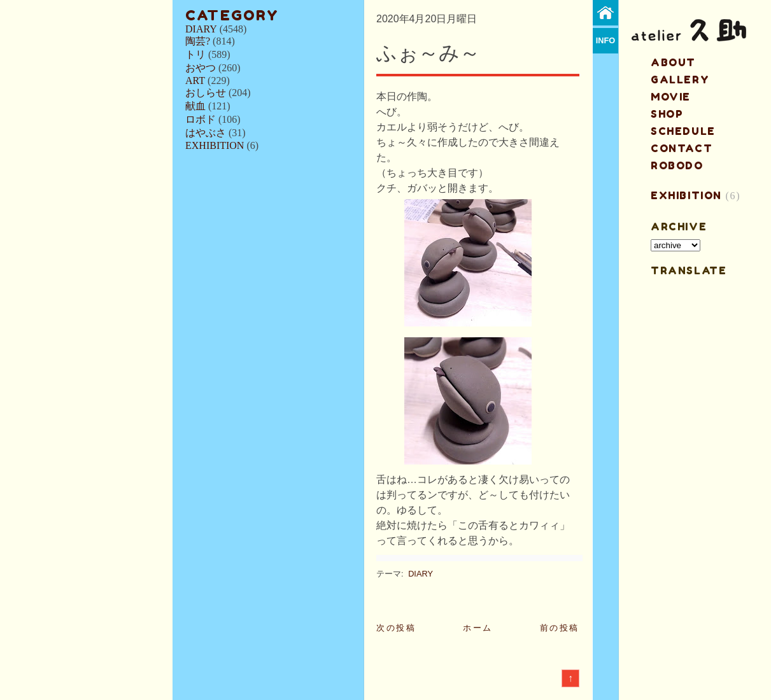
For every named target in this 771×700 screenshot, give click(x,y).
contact (682, 148)
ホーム (478, 628)
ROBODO (677, 165)
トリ (195, 54)
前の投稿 (560, 628)
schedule (683, 131)
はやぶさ (206, 133)
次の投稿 (396, 628)
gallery (680, 80)
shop (667, 114)
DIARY (201, 29)
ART (195, 80)
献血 (195, 106)
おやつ (201, 68)
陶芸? (198, 41)
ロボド (201, 119)
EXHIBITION (215, 145)
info (606, 40)
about (673, 62)
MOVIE (671, 97)
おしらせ (206, 93)
